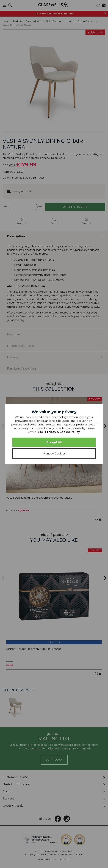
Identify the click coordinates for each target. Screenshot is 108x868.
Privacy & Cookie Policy (63, 432)
